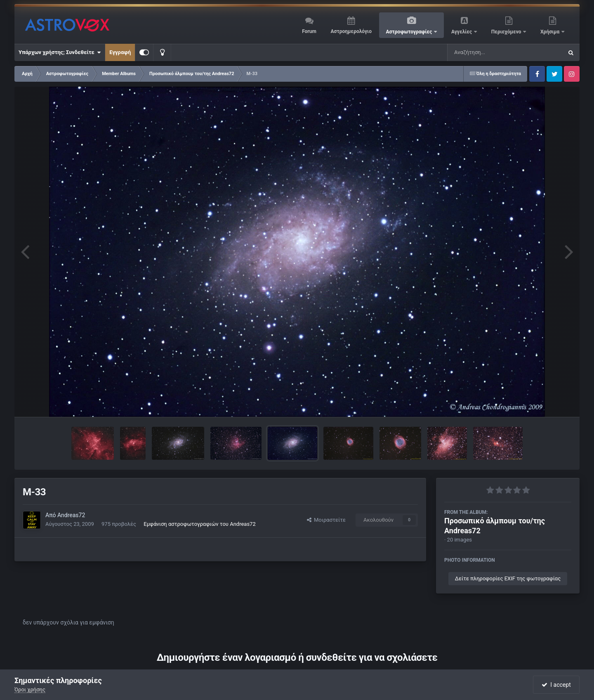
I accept (556, 685)
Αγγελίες (462, 32)
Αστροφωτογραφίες (410, 32)
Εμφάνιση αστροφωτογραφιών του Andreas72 (199, 524)
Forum (309, 31)
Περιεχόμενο (507, 32)
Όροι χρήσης (30, 689)
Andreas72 (71, 515)
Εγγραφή (120, 52)
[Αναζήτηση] (488, 52)
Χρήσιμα (550, 32)
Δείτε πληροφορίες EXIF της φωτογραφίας (508, 578)
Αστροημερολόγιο (351, 31)
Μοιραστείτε (326, 520)
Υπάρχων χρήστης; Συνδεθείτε (60, 52)
